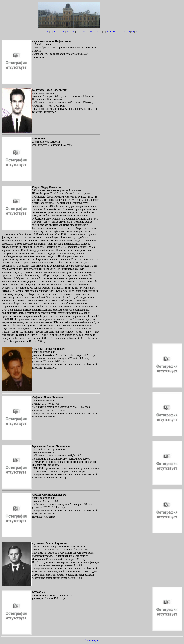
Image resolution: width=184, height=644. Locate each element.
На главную (92, 640)
